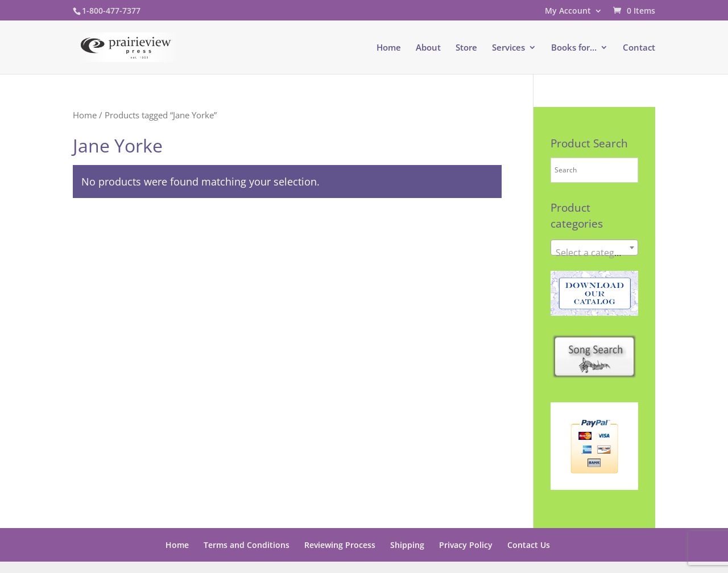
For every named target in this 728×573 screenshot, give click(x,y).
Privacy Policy (466, 545)
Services (508, 48)
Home (389, 48)
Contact (639, 48)
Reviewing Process (340, 545)
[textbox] (594, 253)
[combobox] (594, 248)
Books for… (574, 48)
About (428, 48)
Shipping (407, 545)
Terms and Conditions (247, 545)
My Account (568, 11)
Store (466, 48)
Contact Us (529, 545)
